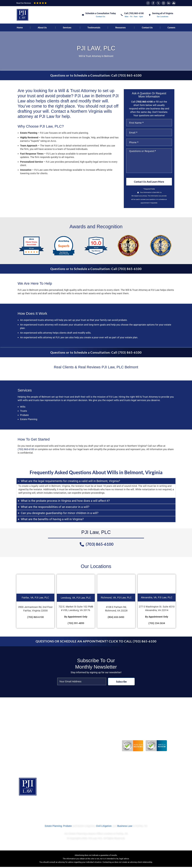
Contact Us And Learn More (149, 182)
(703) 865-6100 (144, 102)
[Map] (174, 3)
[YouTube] (163, 3)
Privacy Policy (43, 806)
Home (20, 28)
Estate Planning (53, 828)
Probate (67, 828)
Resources (120, 28)
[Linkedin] (169, 3)
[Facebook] (153, 3)
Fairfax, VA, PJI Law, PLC (35, 598)
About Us (42, 28)
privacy (145, 196)
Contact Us (147, 28)
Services (67, 28)
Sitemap (89, 806)
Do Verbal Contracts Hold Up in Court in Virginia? (88, 740)
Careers (171, 28)
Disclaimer (126, 806)
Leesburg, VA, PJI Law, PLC (76, 598)
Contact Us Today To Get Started (154, 806)
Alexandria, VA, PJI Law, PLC (157, 598)
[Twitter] (158, 3)
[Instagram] (148, 3)
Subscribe (121, 682)
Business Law (125, 828)
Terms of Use (107, 806)
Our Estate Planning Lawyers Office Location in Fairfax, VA (96, 835)
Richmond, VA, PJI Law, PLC (116, 598)
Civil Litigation (104, 828)
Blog (75, 806)
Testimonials (94, 28)
